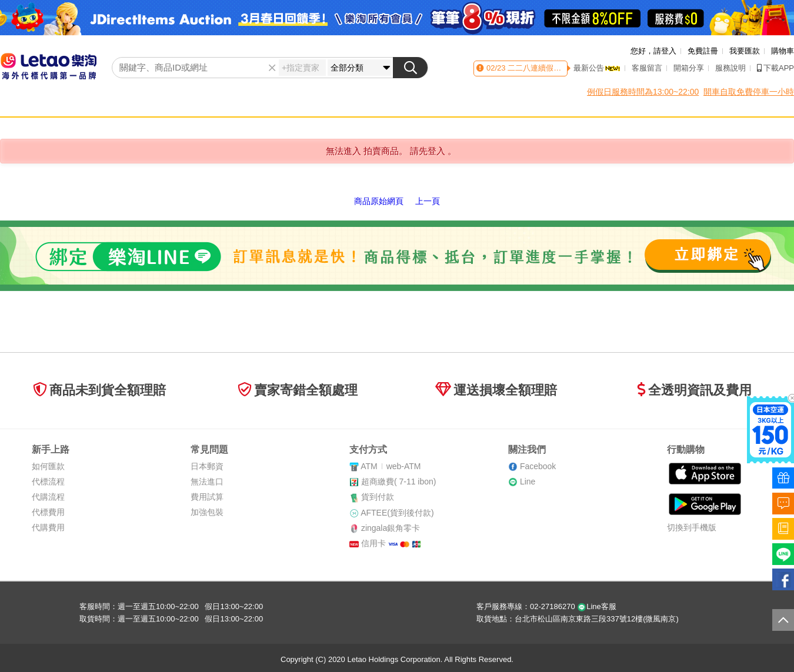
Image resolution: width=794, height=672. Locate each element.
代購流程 (48, 497)
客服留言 (647, 68)
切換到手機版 (692, 527)
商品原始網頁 (379, 201)
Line (528, 482)
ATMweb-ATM (391, 466)
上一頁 (428, 201)
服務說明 (730, 68)
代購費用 (48, 527)
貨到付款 (378, 497)
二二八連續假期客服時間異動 (557, 68)
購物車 (783, 51)
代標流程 (48, 482)
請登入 (665, 51)
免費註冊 (703, 51)
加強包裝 (207, 512)
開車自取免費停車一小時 (749, 92)
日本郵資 (207, 466)
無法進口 (207, 482)
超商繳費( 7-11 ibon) (399, 482)
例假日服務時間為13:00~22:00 (643, 92)
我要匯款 (745, 51)
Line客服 (597, 606)
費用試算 (207, 497)
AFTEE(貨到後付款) (397, 513)
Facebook (538, 466)
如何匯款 (48, 466)
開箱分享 (689, 68)
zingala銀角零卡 (391, 528)
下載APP (775, 68)
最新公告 (597, 68)
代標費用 (48, 512)
